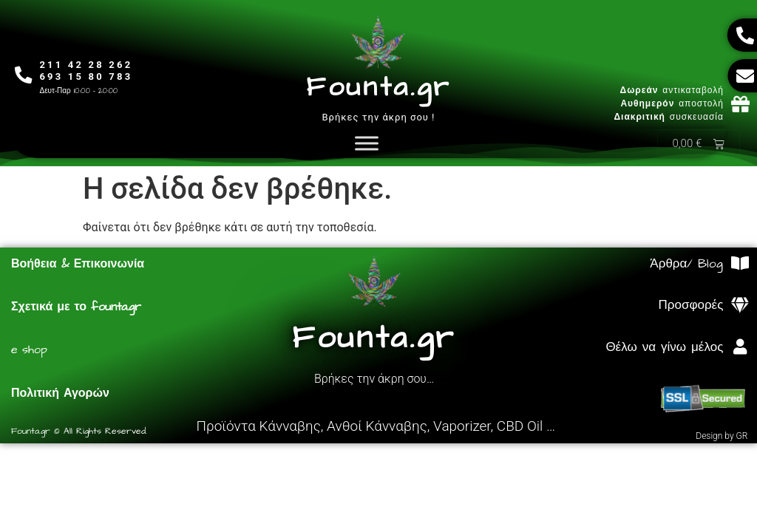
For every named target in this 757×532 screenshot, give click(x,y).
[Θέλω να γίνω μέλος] (740, 348)
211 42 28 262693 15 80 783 (87, 71)
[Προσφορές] (740, 306)
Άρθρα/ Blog (686, 265)
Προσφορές (691, 306)
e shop (29, 350)
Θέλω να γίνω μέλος (664, 348)
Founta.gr (378, 88)
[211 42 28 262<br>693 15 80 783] (24, 75)
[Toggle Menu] (367, 144)
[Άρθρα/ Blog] (740, 264)
